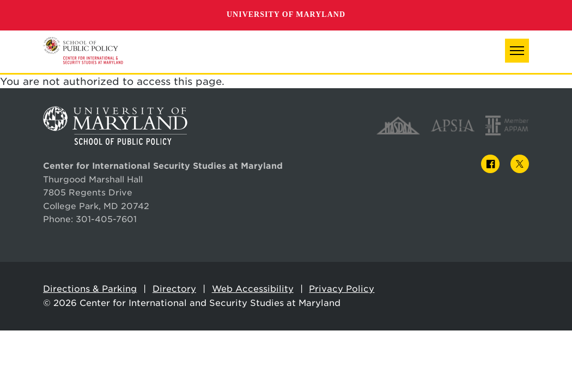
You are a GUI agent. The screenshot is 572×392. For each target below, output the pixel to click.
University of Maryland (286, 14)
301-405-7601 (106, 219)
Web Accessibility (253, 289)
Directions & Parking (90, 289)
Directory (174, 289)
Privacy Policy (342, 289)
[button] (517, 51)
